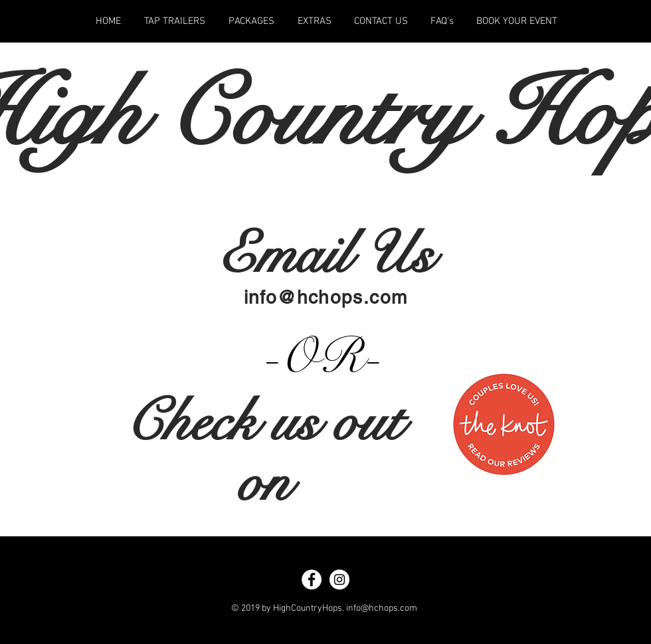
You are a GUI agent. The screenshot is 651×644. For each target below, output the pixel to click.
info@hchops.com (326, 297)
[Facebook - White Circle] (312, 580)
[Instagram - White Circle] (339, 580)
